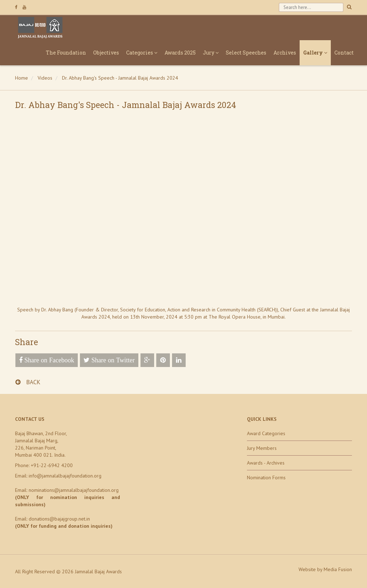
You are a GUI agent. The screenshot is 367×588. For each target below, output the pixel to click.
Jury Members (262, 448)
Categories (142, 53)
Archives (285, 53)
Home (22, 78)
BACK (28, 382)
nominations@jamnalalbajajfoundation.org (74, 490)
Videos (45, 78)
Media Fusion (338, 569)
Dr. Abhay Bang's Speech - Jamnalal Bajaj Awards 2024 (120, 78)
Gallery (315, 53)
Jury (211, 53)
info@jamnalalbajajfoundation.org (65, 476)
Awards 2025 (180, 53)
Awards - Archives (266, 463)
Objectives (106, 53)
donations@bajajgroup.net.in (59, 519)
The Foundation (66, 53)
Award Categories (266, 433)
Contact (344, 53)
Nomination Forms (266, 478)
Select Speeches (246, 53)
